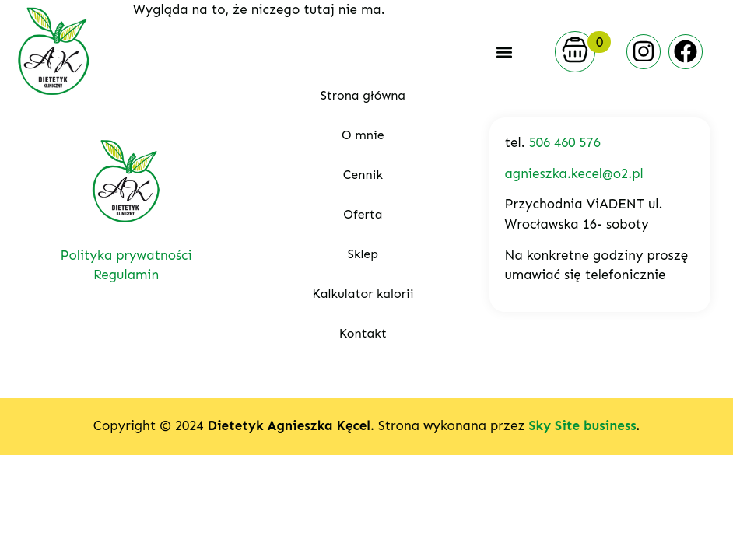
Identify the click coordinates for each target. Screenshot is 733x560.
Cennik (363, 175)
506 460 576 (565, 142)
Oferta (363, 214)
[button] (504, 52)
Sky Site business (582, 425)
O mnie (363, 135)
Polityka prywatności (126, 255)
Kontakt (363, 333)
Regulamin (126, 275)
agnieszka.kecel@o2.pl (574, 173)
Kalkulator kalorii (363, 294)
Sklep (363, 254)
